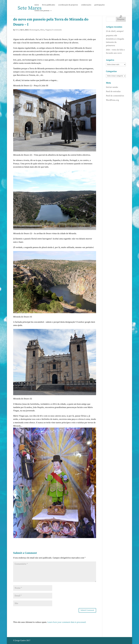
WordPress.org (112, 100)
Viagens (48, 30)
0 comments (57, 30)
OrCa (17, 30)
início (37, 5)
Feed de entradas (113, 91)
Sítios (42, 30)
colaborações (86, 5)
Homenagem (34, 30)
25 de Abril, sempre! (115, 31)
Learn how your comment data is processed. (67, 622)
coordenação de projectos (68, 5)
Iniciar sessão (112, 87)
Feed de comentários (115, 96)
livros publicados (49, 5)
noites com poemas (42, 11)
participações (99, 5)
